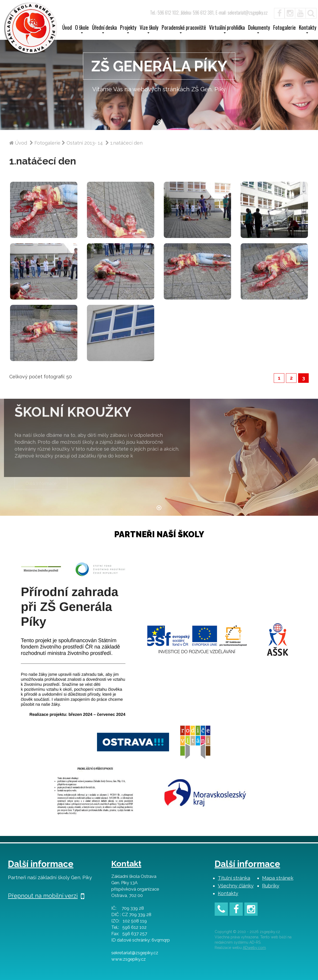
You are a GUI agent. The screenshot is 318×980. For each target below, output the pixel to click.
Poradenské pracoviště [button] (184, 29)
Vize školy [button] (149, 29)
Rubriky (271, 886)
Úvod (67, 28)
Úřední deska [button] (104, 29)
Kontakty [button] (308, 29)
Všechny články (236, 886)
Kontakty (228, 893)
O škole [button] (82, 29)
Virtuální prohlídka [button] (227, 29)
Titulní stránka (234, 878)
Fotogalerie (284, 28)
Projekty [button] (128, 29)
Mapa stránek (278, 878)
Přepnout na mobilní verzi (46, 896)
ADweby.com (254, 948)
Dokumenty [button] (259, 29)
